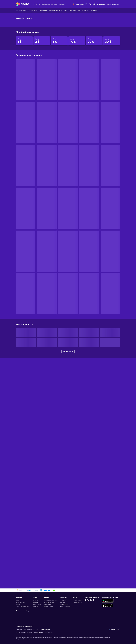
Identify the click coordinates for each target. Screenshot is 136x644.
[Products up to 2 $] (42, 41)
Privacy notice (39, 633)
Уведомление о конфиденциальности (100, 637)
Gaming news (63, 600)
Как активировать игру (49, 602)
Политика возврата (48, 606)
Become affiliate (64, 604)
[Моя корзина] (90, 4)
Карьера (18, 604)
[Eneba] (23, 4)
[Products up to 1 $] (24, 41)
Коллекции (35, 602)
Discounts (35, 606)
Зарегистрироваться (113, 4)
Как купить (35, 600)
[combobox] (51, 4)
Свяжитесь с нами (20, 602)
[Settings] (78, 4)
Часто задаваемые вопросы (51, 600)
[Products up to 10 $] (77, 41)
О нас (17, 600)
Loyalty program (37, 604)
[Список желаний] (86, 4)
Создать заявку (47, 604)
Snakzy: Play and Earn (65, 606)
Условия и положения (84, 637)
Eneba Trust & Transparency (23, 606)
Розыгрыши (63, 602)
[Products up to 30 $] (112, 41)
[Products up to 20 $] (94, 41)
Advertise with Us (78, 602)
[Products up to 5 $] (59, 41)
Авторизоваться (99, 4)
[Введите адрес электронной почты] (28, 630)
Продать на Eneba (78, 600)
